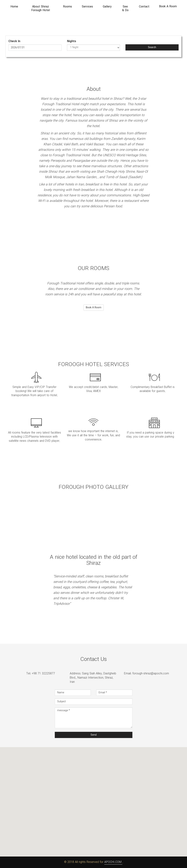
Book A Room (168, 6)
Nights (72, 41)
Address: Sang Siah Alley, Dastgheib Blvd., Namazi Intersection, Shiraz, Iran (93, 678)
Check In (14, 41)
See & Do (125, 8)
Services (87, 7)
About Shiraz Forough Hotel (41, 8)
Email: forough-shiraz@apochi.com (146, 674)
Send (94, 735)
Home (14, 7)
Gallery (107, 7)
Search (152, 47)
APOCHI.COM (113, 862)
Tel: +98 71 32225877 (41, 674)
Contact (144, 7)
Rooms (67, 7)
